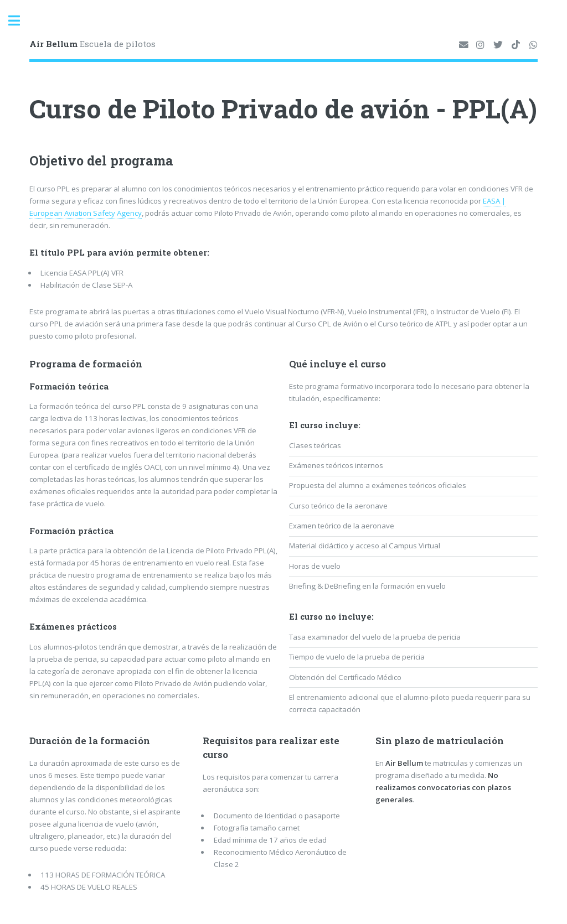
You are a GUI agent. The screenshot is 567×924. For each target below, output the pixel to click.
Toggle (20, 21)
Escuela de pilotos (92, 44)
